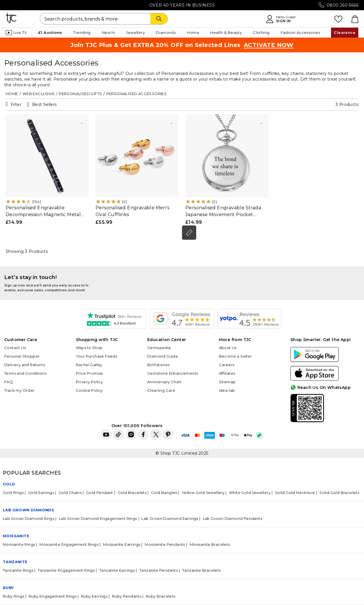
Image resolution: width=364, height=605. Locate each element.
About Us (228, 348)
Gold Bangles (164, 493)
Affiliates (227, 373)
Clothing (261, 32)
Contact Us (15, 348)
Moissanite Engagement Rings (69, 544)
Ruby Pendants (127, 596)
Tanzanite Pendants (159, 570)
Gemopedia (159, 348)
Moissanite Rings (19, 544)
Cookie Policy (89, 390)
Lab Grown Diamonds (28, 510)
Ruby (8, 588)
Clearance (345, 32)
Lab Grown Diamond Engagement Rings (98, 518)
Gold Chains (70, 493)
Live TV (16, 33)
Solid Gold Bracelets (339, 493)
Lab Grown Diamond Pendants (232, 518)
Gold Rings (13, 493)
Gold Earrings (41, 493)
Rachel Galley (89, 365)
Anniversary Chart (165, 382)
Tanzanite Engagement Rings (66, 570)
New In (108, 32)
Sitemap (227, 382)
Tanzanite (15, 562)
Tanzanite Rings (18, 570)
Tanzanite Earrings (117, 570)
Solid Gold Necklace (295, 493)
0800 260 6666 (343, 5)
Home (193, 32)
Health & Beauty (226, 32)
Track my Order (19, 390)
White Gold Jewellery (250, 493)
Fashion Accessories (300, 32)
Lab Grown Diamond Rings (29, 518)
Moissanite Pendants (165, 544)
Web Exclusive (39, 94)
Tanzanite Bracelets (202, 570)
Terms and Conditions (25, 373)
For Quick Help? (342, 417)
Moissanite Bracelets (210, 544)
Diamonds (166, 32)
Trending (82, 32)
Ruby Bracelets (161, 596)
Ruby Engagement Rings (53, 596)
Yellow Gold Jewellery (203, 493)
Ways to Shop (89, 348)
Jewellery (135, 32)
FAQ (9, 382)
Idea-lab (227, 390)
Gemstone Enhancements (173, 373)
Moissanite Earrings (122, 544)
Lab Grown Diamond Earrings (170, 518)
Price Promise (90, 373)
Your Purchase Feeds (97, 356)
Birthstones (158, 365)
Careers (227, 365)
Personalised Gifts (80, 94)
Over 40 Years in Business (182, 5)
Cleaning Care (161, 390)
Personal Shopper (22, 356)
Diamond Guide (163, 356)
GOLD (9, 484)
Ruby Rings (14, 596)
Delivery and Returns (25, 365)
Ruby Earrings (94, 596)
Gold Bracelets (132, 493)
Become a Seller (235, 356)
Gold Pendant (100, 493)
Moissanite (16, 536)
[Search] (159, 19)
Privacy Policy (89, 382)
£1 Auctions (50, 32)
